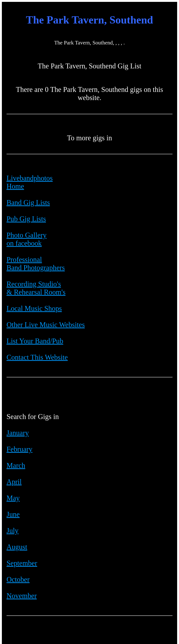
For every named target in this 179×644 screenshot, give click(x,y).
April (14, 482)
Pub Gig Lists (26, 219)
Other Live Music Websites (46, 325)
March (16, 466)
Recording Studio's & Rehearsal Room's (36, 288)
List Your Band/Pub (35, 341)
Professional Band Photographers (36, 264)
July (12, 531)
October (18, 580)
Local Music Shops (34, 309)
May (13, 498)
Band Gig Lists (28, 203)
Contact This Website (37, 357)
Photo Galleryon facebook (27, 239)
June (13, 514)
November (22, 596)
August (17, 547)
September (22, 563)
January (18, 433)
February (19, 449)
